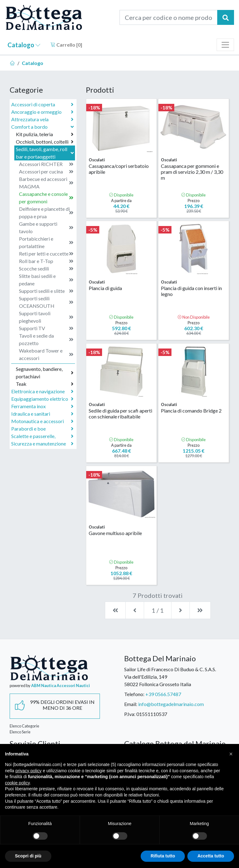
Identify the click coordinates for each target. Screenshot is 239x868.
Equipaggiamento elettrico (42, 399)
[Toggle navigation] (225, 45)
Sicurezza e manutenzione (42, 444)
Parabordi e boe (42, 429)
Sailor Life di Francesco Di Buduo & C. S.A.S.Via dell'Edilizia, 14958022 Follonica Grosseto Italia (170, 677)
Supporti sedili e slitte (46, 291)
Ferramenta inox (42, 406)
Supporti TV (46, 328)
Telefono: (134, 694)
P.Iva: (130, 714)
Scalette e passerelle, (42, 436)
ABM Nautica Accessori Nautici (61, 686)
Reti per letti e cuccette (46, 254)
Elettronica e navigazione (42, 391)
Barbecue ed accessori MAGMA (46, 183)
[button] (231, 754)
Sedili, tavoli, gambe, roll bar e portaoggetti (45, 153)
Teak (45, 384)
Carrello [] (66, 45)
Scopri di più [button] (28, 856)
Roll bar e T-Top (46, 261)
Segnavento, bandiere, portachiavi (45, 373)
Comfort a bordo (43, 127)
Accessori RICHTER (46, 164)
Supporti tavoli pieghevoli (46, 317)
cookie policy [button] (17, 783)
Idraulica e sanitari (42, 414)
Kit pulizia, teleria (45, 134)
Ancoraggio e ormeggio (42, 112)
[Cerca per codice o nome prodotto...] (169, 17)
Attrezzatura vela (42, 119)
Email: (131, 704)
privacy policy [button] (28, 771)
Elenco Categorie (24, 726)
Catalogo (24, 45)
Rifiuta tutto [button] (163, 856)
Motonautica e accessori (42, 421)
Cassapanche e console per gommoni (46, 198)
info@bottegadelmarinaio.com (171, 704)
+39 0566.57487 (163, 694)
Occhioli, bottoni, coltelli (45, 142)
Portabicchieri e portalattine (46, 242)
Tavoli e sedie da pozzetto (46, 339)
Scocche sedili (46, 269)
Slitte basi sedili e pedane (46, 280)
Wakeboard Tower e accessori (46, 354)
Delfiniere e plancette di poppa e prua (46, 212)
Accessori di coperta (42, 104)
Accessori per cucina (46, 172)
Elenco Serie (20, 732)
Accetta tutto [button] (211, 856)
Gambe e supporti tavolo (46, 227)
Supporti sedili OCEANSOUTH (46, 302)
